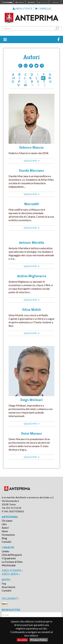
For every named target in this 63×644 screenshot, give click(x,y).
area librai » (11, 574)
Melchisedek (9, 565)
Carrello (43, 9)
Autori (5, 528)
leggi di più (32, 161)
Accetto (22, 640)
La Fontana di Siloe (12, 562)
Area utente (23, 9)
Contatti (6, 542)
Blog (4, 538)
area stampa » (12, 571)
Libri (4, 524)
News (5, 531)
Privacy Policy (39, 640)
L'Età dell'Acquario (12, 555)
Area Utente (8, 587)
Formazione (8, 535)
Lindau (5, 551)
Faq (4, 583)
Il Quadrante (9, 558)
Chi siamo (7, 521)
